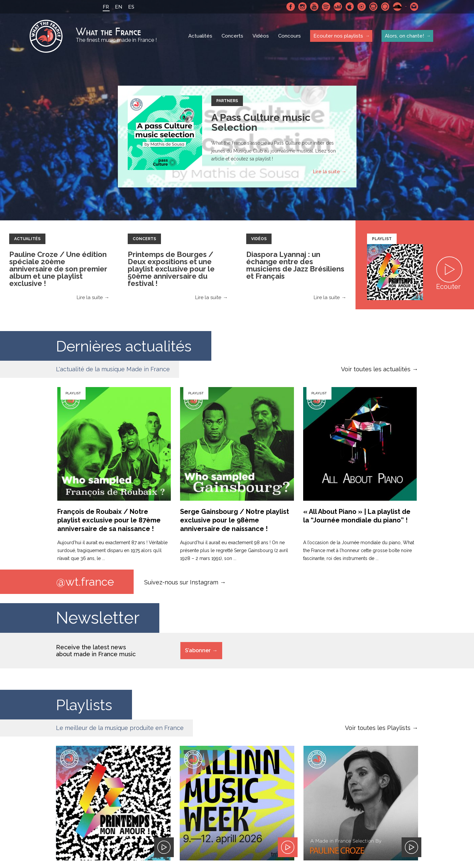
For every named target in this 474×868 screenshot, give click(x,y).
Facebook (290, 7)
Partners (227, 101)
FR (105, 7)
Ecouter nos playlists (338, 36)
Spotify (326, 7)
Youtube (314, 7)
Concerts (232, 36)
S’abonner (198, 651)
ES (131, 7)
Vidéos (261, 36)
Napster (373, 7)
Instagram (302, 7)
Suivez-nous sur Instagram (181, 582)
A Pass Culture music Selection (261, 122)
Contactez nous (414, 7)
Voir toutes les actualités (376, 369)
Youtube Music (361, 7)
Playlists (87, 705)
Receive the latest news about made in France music (96, 651)
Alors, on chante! (404, 36)
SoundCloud (397, 7)
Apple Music (349, 7)
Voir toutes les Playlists (378, 728)
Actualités (200, 36)
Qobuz (385, 7)
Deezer (337, 7)
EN (118, 7)
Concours (290, 36)
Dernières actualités (131, 346)
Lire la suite (326, 172)
